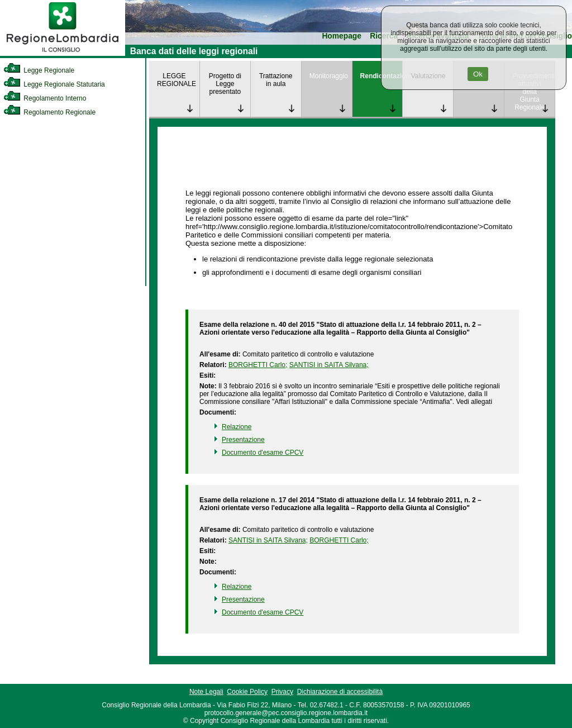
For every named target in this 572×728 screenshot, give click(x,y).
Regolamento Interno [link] (45, 98)
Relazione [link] (237, 427)
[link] (63, 54)
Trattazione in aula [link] (276, 80)
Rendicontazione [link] (382, 76)
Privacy (282, 692)
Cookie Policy (247, 692)
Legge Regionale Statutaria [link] (54, 84)
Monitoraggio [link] (329, 76)
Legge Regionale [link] (39, 70)
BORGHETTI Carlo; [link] (258, 365)
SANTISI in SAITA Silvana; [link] (329, 365)
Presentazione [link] (243, 440)
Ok (478, 74)
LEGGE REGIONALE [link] (177, 80)
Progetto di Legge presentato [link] (225, 84)
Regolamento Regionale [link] (49, 112)
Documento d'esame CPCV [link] (263, 453)
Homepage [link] (342, 36)
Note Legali (206, 692)
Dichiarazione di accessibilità (340, 692)
